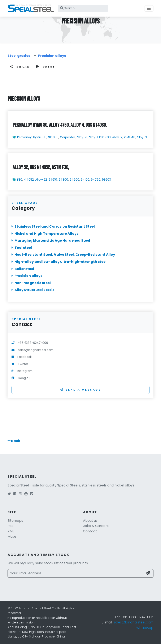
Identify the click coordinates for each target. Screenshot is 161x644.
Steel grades (19, 56)
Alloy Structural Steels (33, 290)
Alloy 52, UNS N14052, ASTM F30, (41, 168)
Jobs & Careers (96, 526)
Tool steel (22, 248)
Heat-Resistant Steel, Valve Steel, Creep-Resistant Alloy (63, 255)
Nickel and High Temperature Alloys (45, 234)
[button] (14, 441)
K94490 (105, 137)
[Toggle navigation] (149, 8)
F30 (20, 180)
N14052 (29, 180)
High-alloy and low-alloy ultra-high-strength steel (59, 262)
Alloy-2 (117, 137)
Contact (90, 531)
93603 (106, 180)
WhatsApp (145, 628)
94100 (85, 180)
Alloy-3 (142, 137)
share (20, 67)
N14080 (53, 137)
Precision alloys (52, 56)
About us (90, 521)
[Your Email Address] (75, 573)
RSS (10, 526)
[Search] (83, 8)
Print (46, 67)
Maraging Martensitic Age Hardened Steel (51, 241)
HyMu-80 (40, 137)
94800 (63, 180)
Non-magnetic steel (31, 283)
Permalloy (24, 137)
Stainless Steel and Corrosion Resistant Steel (53, 226)
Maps (12, 536)
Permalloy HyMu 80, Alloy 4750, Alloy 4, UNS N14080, (60, 125)
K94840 (129, 137)
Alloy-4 (82, 137)
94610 (53, 180)
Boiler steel (23, 269)
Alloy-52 (41, 180)
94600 (74, 180)
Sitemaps (15, 521)
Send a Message (80, 390)
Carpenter (68, 137)
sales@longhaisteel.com (133, 622)
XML (11, 531)
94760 (96, 180)
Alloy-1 (93, 137)
